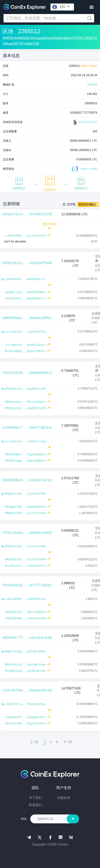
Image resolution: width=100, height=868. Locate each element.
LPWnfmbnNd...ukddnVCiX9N (25, 619)
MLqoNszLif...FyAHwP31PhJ (25, 566)
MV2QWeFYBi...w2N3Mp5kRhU (25, 507)
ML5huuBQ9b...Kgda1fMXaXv (25, 351)
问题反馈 (64, 798)
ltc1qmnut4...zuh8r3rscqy (25, 442)
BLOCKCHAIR (85, 122)
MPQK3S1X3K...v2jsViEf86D (25, 494)
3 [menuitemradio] (57, 742)
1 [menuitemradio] (45, 742)
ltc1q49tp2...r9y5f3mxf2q (25, 332)
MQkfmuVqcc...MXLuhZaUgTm (25, 402)
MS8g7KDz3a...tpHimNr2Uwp (25, 665)
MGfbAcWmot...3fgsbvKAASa (25, 455)
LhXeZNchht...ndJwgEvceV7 (25, 717)
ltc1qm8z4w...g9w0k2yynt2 (25, 345)
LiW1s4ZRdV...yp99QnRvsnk (25, 599)
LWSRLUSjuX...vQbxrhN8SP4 (25, 612)
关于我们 (35, 798)
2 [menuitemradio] (51, 742)
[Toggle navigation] (91, 7)
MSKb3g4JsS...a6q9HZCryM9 (25, 389)
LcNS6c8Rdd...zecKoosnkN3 (25, 236)
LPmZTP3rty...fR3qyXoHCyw (25, 704)
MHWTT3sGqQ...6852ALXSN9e (25, 652)
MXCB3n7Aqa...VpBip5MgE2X (25, 461)
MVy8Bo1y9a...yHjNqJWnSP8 (25, 671)
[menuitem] (68, 742)
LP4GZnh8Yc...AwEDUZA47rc (25, 279)
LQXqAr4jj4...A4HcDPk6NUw (25, 292)
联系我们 (35, 805)
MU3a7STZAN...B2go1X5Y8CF (25, 724)
